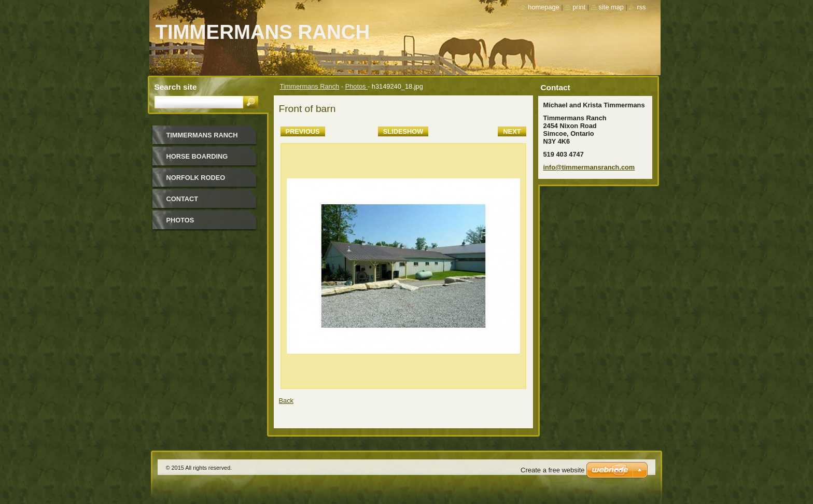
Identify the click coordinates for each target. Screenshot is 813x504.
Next (512, 131)
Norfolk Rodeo (196, 178)
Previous (303, 131)
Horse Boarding (197, 156)
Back (286, 401)
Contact (183, 199)
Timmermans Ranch (310, 86)
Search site (176, 87)
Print (579, 7)
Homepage (543, 7)
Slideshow (403, 131)
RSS (641, 7)
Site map (611, 7)
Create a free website (553, 470)
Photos (356, 86)
